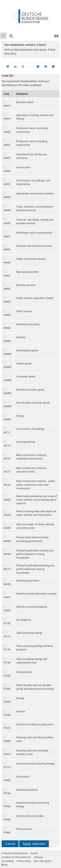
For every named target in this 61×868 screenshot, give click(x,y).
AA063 (7, 302)
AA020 (7, 132)
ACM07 (7, 419)
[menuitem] (3, 36)
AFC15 (7, 458)
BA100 (7, 554)
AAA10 (7, 106)
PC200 (7, 676)
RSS (5, 865)
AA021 (7, 145)
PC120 (7, 649)
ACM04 (7, 380)
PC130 (7, 662)
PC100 (7, 623)
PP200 (7, 806)
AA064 (7, 315)
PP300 (7, 819)
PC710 (7, 767)
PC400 (7, 702)
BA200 (7, 584)
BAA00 (7, 541)
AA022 (7, 158)
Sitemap (38, 857)
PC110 (7, 636)
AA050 (7, 223)
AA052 (7, 249)
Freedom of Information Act (16, 857)
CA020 (7, 610)
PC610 (7, 754)
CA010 (7, 597)
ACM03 (7, 367)
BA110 (7, 569)
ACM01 (7, 341)
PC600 (7, 741)
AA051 (7, 236)
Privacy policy (24, 861)
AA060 (7, 262)
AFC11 (7, 432)
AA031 (7, 184)
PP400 (7, 832)
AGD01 (7, 528)
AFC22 (7, 485)
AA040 (7, 210)
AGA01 (7, 500)
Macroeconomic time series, (30, 50)
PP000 (7, 780)
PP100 (7, 793)
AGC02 (7, 515)
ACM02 (7, 354)
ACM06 (7, 406)
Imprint (34, 853)
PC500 (7, 715)
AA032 (7, 197)
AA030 (7, 171)
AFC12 (7, 445)
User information (43, 861)
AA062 (7, 289)
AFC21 (7, 471)
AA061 (7, 276)
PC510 (7, 728)
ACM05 (7, 393)
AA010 (7, 119)
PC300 (7, 689)
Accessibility (8, 861)
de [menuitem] (56, 36)
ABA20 (7, 328)
